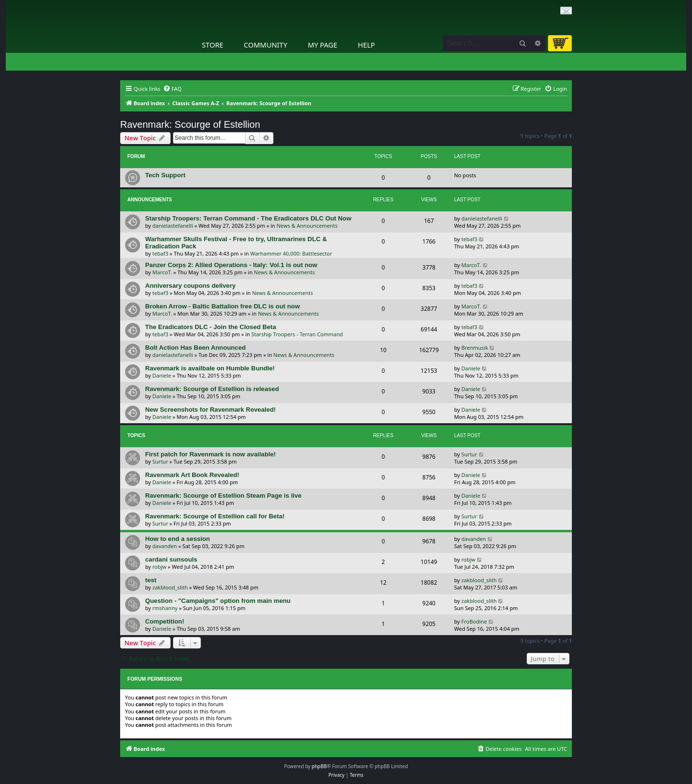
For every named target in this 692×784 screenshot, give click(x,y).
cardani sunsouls (171, 559)
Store (213, 45)
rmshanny (165, 608)
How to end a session (178, 539)
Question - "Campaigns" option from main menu (218, 601)
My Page (322, 45)
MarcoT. (162, 272)
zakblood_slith (170, 587)
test (151, 580)
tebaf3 (160, 253)
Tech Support (165, 175)
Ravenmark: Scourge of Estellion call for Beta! (215, 516)
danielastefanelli (173, 226)
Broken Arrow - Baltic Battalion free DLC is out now (222, 306)
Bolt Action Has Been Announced (195, 348)
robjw (159, 567)
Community (265, 45)
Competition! (165, 621)
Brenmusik (475, 348)
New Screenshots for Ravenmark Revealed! (210, 410)
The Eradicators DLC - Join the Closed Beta (211, 327)
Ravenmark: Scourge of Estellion (190, 124)
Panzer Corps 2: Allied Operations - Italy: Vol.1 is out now (231, 265)
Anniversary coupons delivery (190, 286)
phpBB (319, 766)
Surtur (160, 461)
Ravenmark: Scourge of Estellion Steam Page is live (223, 496)
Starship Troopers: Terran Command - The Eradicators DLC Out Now (248, 218)
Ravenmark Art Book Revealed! (192, 475)
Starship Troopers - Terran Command (297, 334)
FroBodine (474, 621)
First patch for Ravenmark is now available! (210, 454)
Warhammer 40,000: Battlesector (291, 253)
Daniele (162, 375)
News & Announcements (307, 226)
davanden (165, 546)
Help (367, 45)
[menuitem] (172, 89)
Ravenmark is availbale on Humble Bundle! (210, 368)
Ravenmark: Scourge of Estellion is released (212, 389)
